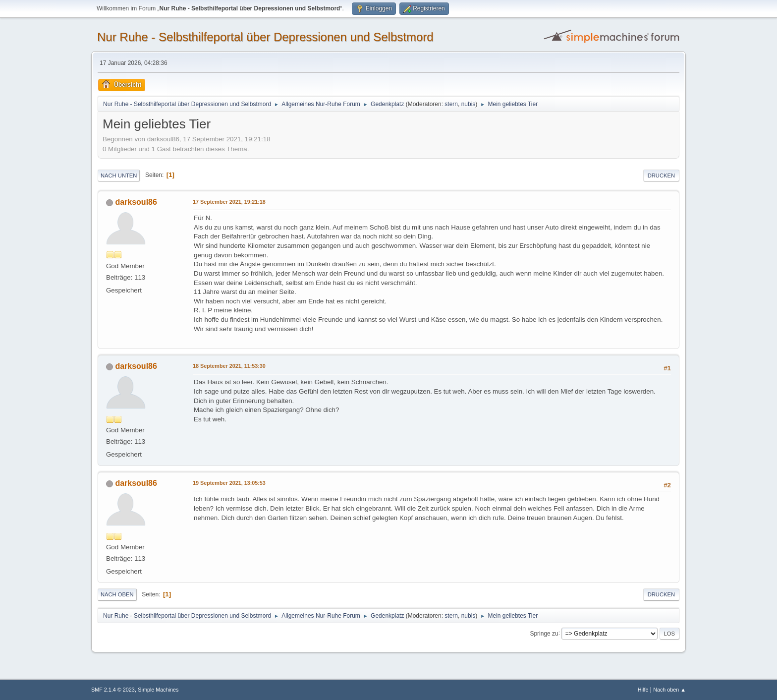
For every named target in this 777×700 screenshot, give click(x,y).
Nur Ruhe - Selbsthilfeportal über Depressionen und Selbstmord (265, 37)
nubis (469, 104)
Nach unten (119, 175)
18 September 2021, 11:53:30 (229, 366)
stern (451, 104)
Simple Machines (158, 690)
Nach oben (117, 594)
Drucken (661, 175)
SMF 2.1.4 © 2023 (113, 690)
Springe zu (544, 633)
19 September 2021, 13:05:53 (229, 483)
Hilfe (643, 690)
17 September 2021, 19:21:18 (229, 202)
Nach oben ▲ (669, 690)
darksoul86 (136, 202)
